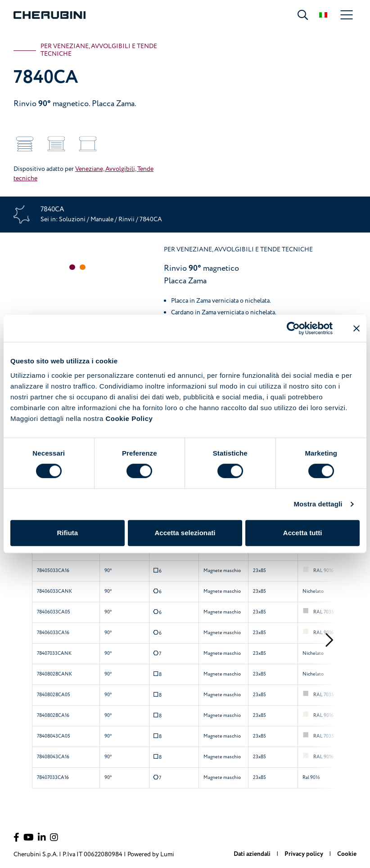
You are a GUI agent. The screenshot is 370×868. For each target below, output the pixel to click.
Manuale (102, 219)
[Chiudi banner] (356, 328)
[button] (72, 267)
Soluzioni (73, 219)
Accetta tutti (303, 533)
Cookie (347, 854)
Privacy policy (305, 854)
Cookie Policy (129, 418)
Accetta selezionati (185, 533)
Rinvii (127, 219)
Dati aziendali (253, 854)
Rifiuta (67, 533)
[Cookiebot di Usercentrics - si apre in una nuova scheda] (293, 328)
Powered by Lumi (151, 854)
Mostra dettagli (318, 504)
